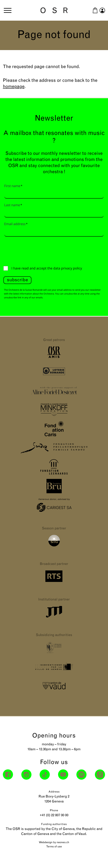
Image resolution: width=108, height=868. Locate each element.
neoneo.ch (63, 842)
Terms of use (54, 847)
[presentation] (32, 250)
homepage (14, 87)
